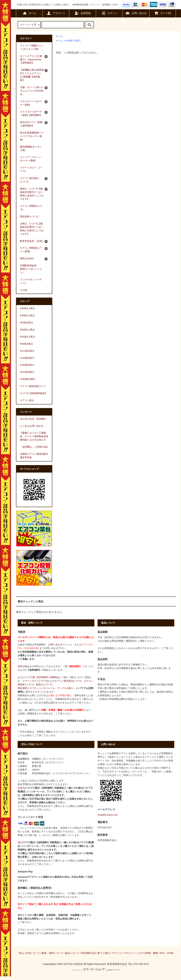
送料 (20, 666)
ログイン (109, 13)
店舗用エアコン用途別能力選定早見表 (34, 456)
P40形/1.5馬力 (73, 41)
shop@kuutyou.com (108, 815)
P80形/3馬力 (27, 344)
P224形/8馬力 (27, 372)
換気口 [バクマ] (44, 685)
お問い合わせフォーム (60, 645)
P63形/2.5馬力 (27, 337)
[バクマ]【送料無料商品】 (34, 393)
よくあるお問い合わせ (32, 426)
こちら (28, 930)
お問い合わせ (136, 13)
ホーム (29, 13)
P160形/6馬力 (27, 365)
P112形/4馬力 (27, 351)
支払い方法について (29, 953)
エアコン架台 (27, 400)
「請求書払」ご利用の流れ (34, 447)
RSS (162, 953)
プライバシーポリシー (123, 953)
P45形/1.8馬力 (27, 316)
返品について (72, 953)
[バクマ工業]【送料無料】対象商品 (41, 677)
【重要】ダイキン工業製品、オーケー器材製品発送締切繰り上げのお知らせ (34, 436)
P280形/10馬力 (28, 379)
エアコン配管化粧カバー (33, 386)
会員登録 (83, 13)
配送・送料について (52, 953)
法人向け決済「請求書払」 (34, 419)
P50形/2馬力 (27, 323)
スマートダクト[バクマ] (35, 681)
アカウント (56, 13)
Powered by (96, 970)
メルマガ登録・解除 (147, 953)
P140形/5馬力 (27, 358)
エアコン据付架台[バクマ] (68, 681)
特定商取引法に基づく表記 (95, 953)
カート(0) (163, 13)
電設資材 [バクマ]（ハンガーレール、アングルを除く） (47, 688)
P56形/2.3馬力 (27, 330)
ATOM (170, 953)
